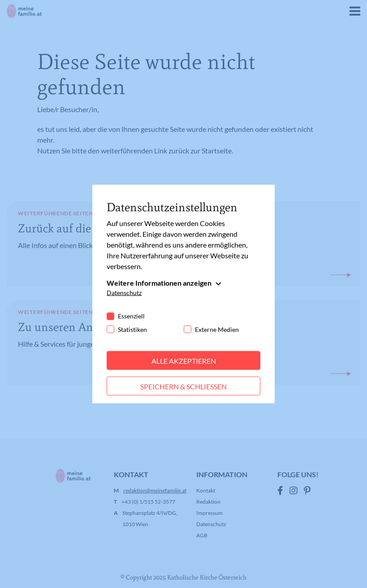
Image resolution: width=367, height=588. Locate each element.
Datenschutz (124, 292)
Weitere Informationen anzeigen (159, 282)
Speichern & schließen (183, 386)
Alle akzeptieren (184, 360)
